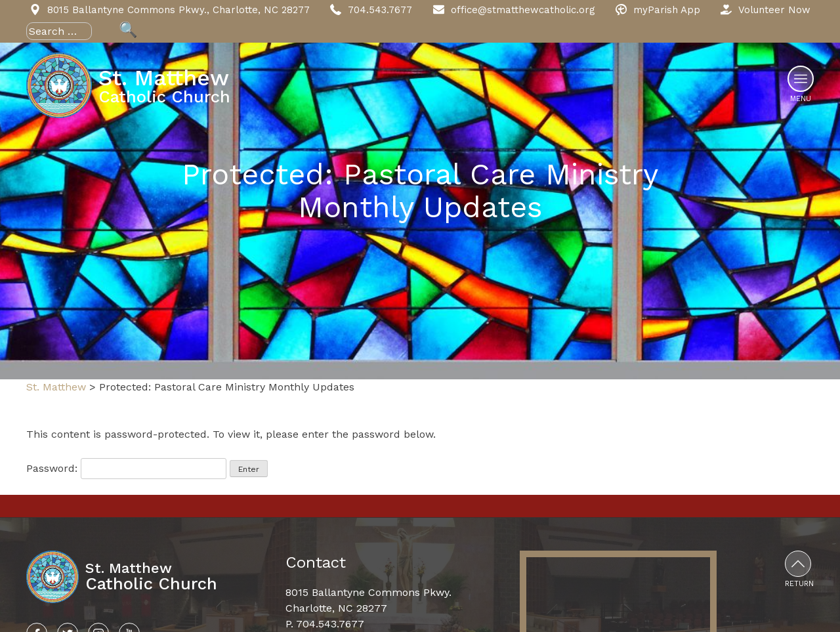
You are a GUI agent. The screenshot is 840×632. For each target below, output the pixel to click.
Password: (126, 468)
